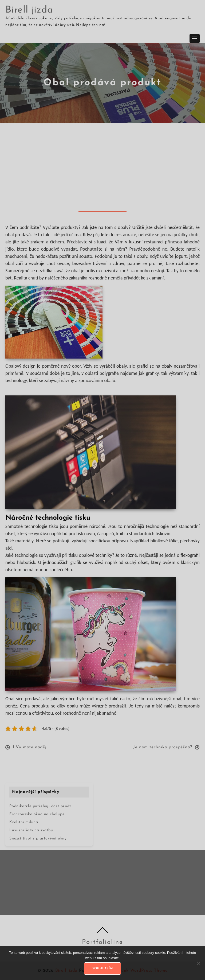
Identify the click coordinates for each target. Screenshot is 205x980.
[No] (198, 963)
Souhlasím (103, 969)
